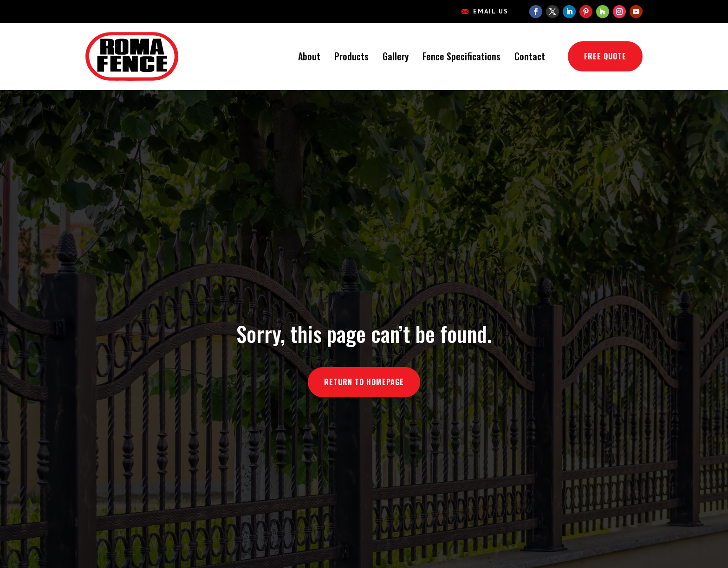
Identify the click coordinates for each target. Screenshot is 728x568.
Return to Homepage (364, 382)
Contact (530, 56)
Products (351, 56)
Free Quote (605, 56)
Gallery (396, 56)
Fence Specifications (461, 56)
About (309, 56)
